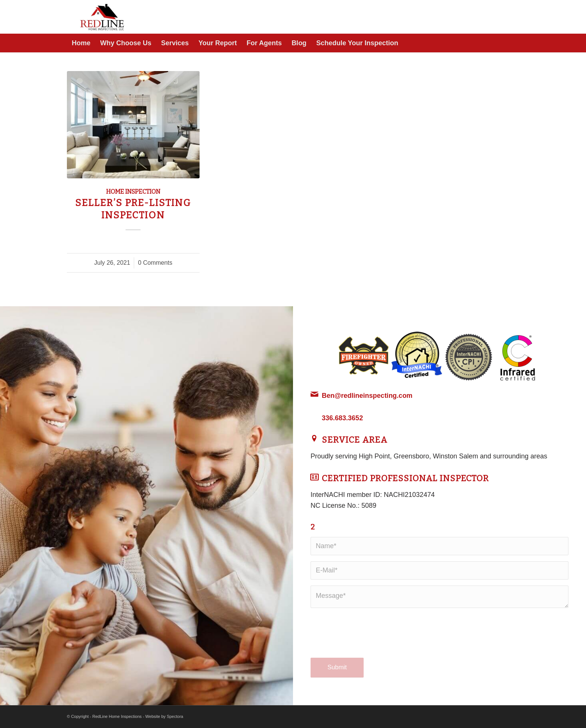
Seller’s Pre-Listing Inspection (133, 209)
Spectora (175, 716)
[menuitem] (81, 43)
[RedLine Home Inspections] (104, 17)
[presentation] (367, 640)
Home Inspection (133, 192)
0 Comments (155, 262)
